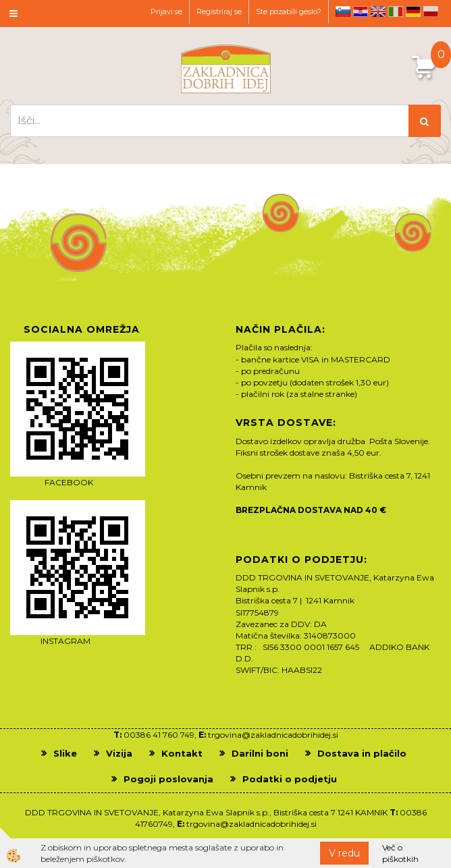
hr (361, 11)
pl (431, 11)
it (396, 11)
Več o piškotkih (400, 853)
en (378, 11)
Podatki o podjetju (290, 779)
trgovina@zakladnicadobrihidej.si (273, 735)
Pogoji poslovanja (168, 779)
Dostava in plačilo (362, 753)
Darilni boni (260, 753)
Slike (65, 753)
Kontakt (182, 753)
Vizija (119, 753)
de (413, 11)
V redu (344, 853)
